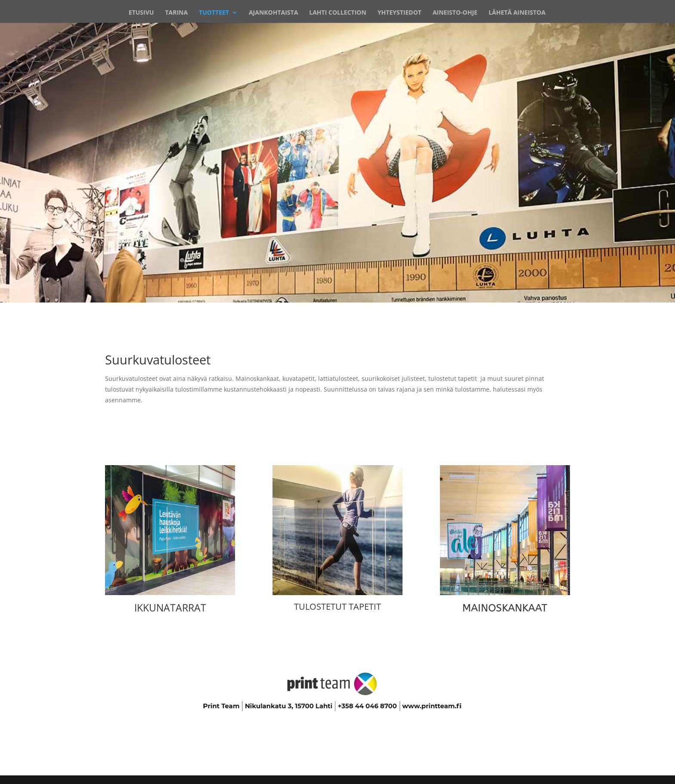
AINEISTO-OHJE (455, 13)
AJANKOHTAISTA (273, 13)
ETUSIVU (141, 13)
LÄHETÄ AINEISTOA (517, 13)
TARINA (176, 13)
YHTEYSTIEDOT (399, 13)
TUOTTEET (214, 13)
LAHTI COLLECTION (338, 13)
